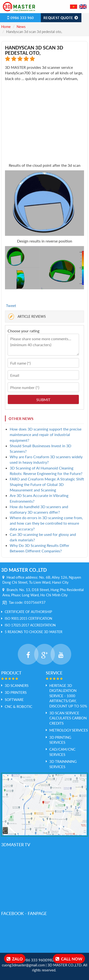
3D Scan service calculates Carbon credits (68, 718)
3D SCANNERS (17, 685)
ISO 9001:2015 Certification (28, 618)
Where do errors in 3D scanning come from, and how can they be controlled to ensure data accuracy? (46, 523)
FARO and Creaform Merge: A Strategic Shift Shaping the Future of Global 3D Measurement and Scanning (47, 484)
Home (6, 27)
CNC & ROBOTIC (19, 706)
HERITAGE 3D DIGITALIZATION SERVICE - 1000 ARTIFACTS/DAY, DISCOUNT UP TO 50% (68, 696)
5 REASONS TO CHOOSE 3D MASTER (34, 632)
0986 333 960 (20, 18)
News (21, 27)
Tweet (11, 305)
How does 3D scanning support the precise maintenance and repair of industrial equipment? (46, 434)
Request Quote (61, 18)
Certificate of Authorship (28, 612)
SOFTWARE (14, 700)
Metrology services (69, 730)
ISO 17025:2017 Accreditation (30, 625)
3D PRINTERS (16, 692)
